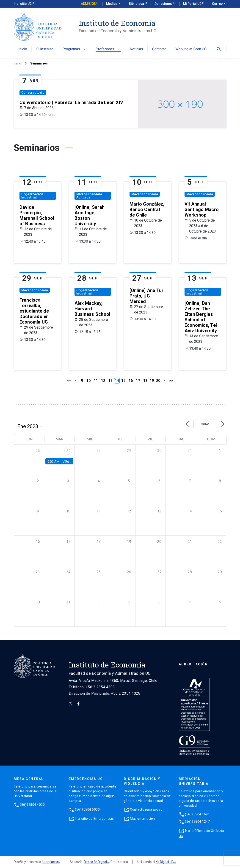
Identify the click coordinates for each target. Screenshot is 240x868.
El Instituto (45, 49)
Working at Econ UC (191, 49)
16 (131, 381)
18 (145, 381)
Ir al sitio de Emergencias (94, 819)
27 (68, 451)
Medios (114, 4)
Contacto (159, 49)
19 (152, 381)
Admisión (89, 4)
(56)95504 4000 (32, 805)
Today (205, 424)
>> (171, 381)
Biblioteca (137, 4)
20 (158, 381)
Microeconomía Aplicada (89, 196)
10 (88, 381)
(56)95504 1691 (197, 814)
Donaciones (164, 4)
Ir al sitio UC (23, 4)
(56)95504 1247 (197, 822)
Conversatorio (33, 93)
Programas (74, 49)
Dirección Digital (95, 862)
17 (138, 381)
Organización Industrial (32, 196)
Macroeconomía (145, 194)
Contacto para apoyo (146, 809)
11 (96, 381)
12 (103, 381)
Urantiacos (50, 862)
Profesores (108, 49)
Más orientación (142, 819)
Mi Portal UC (193, 4)
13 (110, 381)
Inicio (23, 49)
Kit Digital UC (165, 862)
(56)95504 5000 (87, 809)
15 (123, 381)
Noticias (136, 49)
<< (69, 381)
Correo (219, 4)
